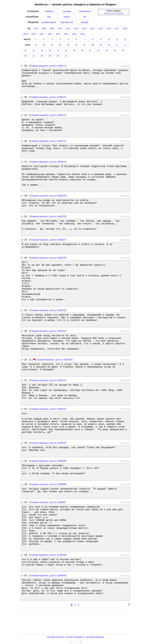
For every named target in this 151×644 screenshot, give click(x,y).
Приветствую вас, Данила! (114, 13)
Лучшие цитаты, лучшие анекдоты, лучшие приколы (75, 637)
